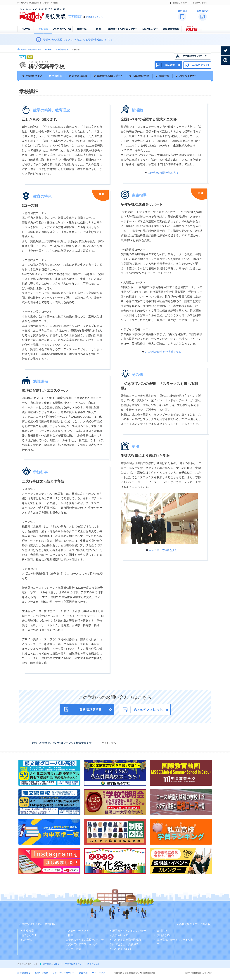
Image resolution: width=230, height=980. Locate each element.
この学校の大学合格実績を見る (163, 352)
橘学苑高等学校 (62, 49)
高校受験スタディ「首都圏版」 (40, 924)
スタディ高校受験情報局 (127, 940)
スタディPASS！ (122, 949)
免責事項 (83, 973)
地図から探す (29, 935)
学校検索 (48, 49)
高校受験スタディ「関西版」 (196, 924)
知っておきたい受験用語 (124, 944)
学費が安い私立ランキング (81, 944)
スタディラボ (93, 964)
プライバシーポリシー (63, 973)
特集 (70, 935)
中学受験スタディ (200, 3)
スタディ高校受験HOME (31, 49)
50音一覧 (27, 940)
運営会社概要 (24, 973)
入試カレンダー (121, 935)
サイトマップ (98, 973)
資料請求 (162, 931)
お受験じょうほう (180, 3)
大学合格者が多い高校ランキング (85, 940)
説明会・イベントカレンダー (129, 931)
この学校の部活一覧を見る (163, 173)
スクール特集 (73, 949)
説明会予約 (163, 935)
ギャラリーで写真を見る (163, 550)
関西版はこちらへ (94, 17)
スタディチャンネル (79, 931)
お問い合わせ (41, 973)
